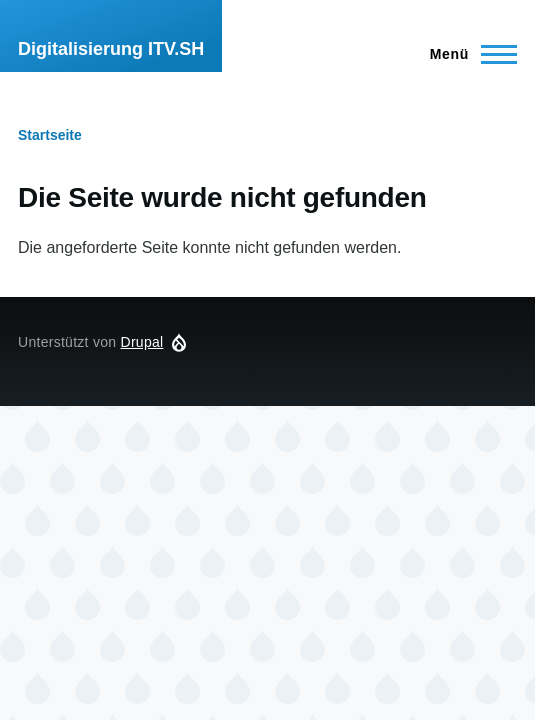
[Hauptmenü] (467, 54)
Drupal (142, 342)
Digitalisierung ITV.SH (111, 49)
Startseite (50, 135)
